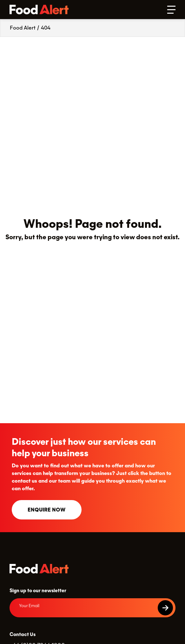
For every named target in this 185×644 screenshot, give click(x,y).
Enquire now (46, 510)
